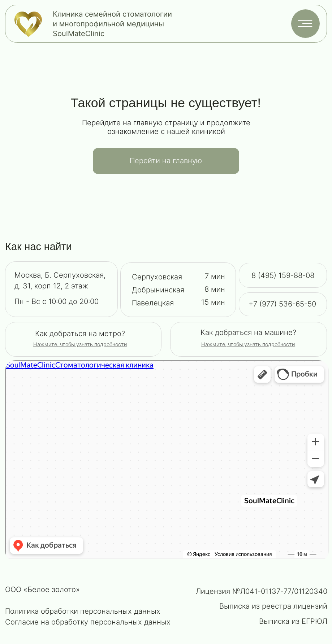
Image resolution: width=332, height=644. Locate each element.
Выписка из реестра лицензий (273, 606)
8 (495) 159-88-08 (283, 275)
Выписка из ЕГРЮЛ (293, 621)
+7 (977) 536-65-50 (282, 304)
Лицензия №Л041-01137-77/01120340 (262, 591)
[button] (248, 344)
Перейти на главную (166, 161)
